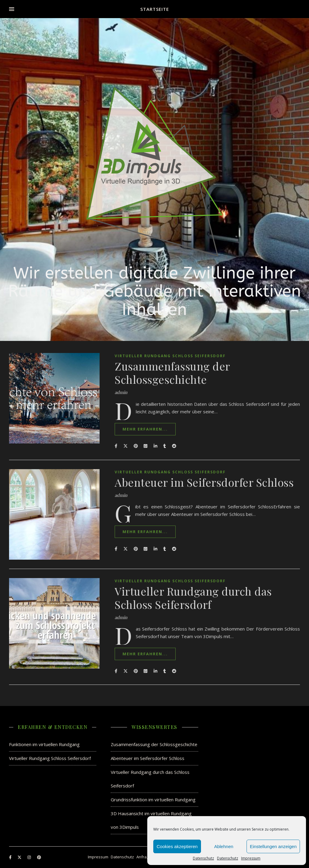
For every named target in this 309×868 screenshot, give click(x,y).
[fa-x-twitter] (20, 857)
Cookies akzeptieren (177, 846)
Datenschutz (203, 858)
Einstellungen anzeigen (273, 846)
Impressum (251, 858)
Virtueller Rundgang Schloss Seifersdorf (170, 356)
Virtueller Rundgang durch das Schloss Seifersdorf (193, 598)
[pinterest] (39, 857)
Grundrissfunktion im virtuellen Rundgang (153, 800)
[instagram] (30, 857)
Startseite (155, 9)
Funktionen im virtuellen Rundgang (44, 744)
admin (121, 392)
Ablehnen (224, 846)
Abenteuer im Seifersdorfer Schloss (204, 482)
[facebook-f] (11, 857)
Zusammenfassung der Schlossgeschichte (172, 373)
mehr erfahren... (145, 429)
